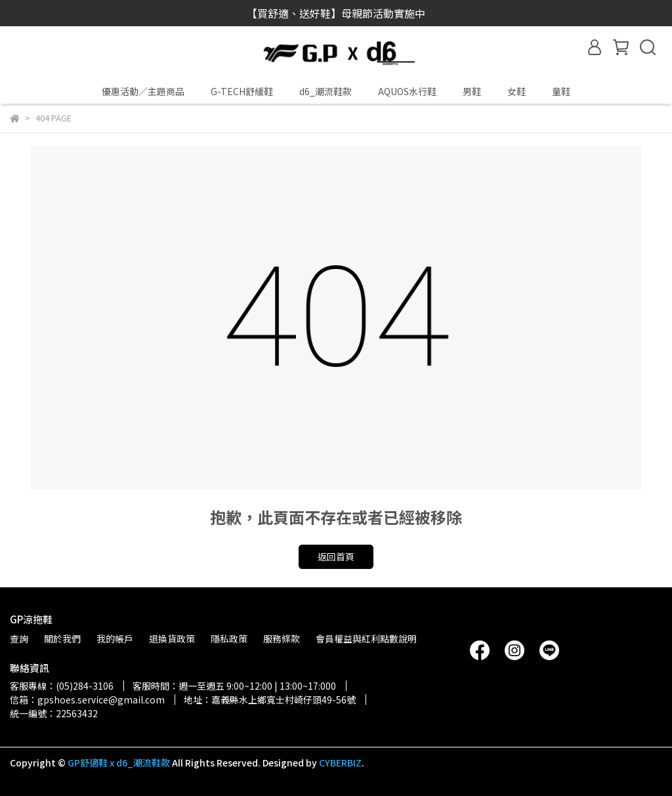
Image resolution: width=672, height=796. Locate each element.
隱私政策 (229, 639)
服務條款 (282, 639)
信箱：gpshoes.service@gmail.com (87, 700)
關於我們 (62, 639)
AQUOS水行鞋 (407, 91)
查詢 (19, 639)
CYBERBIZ (340, 763)
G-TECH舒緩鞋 (242, 91)
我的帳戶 (115, 639)
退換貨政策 (172, 639)
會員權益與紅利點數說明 (366, 639)
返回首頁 (336, 556)
